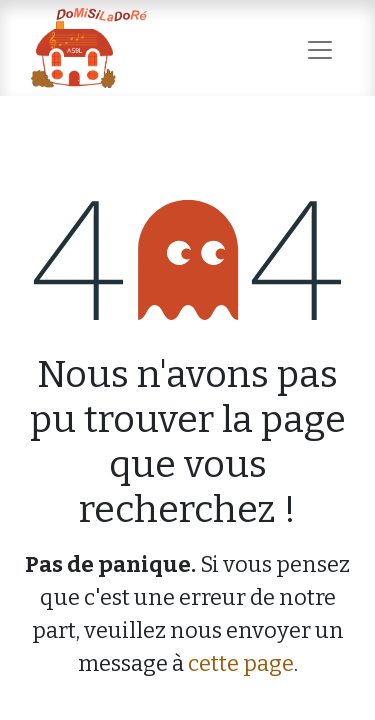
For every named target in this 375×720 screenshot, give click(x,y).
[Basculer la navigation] (320, 47)
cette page (241, 663)
